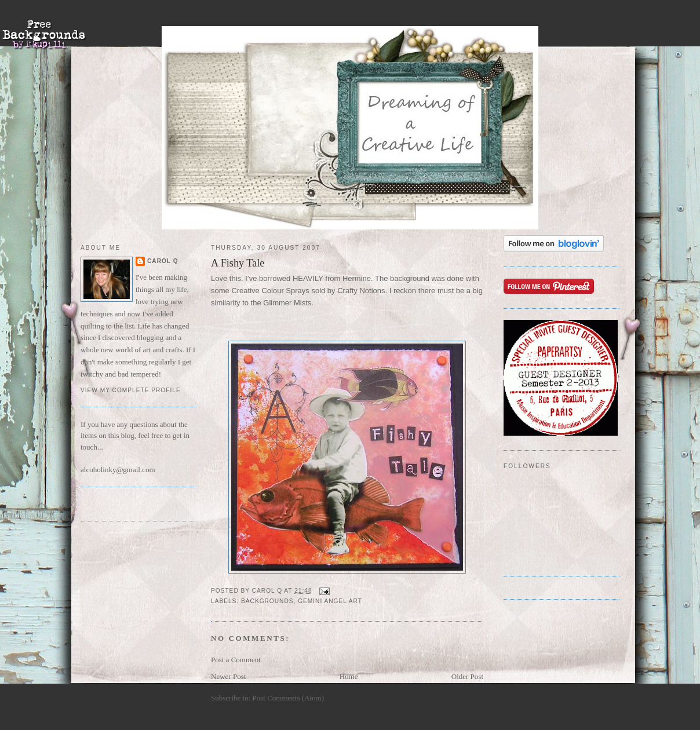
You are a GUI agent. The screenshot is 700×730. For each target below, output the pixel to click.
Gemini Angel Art (330, 601)
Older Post (467, 676)
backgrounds (267, 601)
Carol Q (163, 261)
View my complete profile (131, 390)
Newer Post (228, 676)
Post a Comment (236, 660)
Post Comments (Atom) (289, 698)
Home (349, 676)
